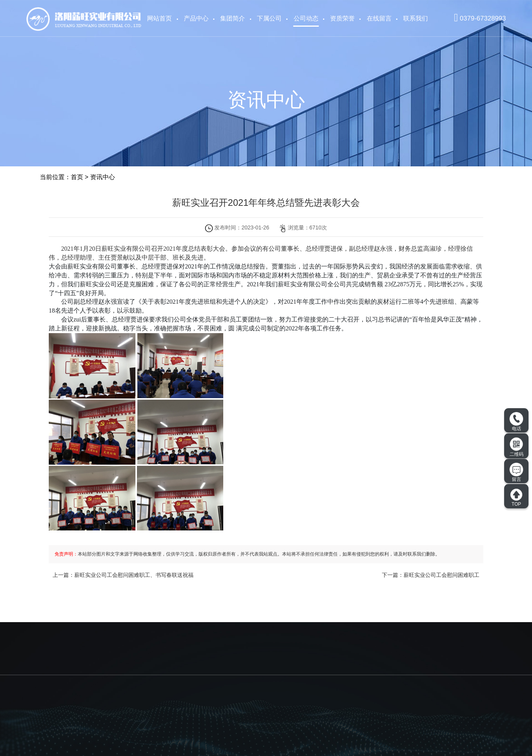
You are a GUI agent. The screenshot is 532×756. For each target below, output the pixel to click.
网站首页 (159, 18)
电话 (516, 422)
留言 (516, 472)
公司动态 (306, 18)
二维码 (517, 447)
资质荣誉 (342, 18)
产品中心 (196, 18)
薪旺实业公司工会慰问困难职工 (441, 575)
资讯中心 (103, 177)
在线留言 (379, 18)
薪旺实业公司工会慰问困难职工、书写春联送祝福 (134, 575)
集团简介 (233, 18)
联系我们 (416, 18)
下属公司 (269, 18)
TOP (516, 498)
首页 (77, 177)
